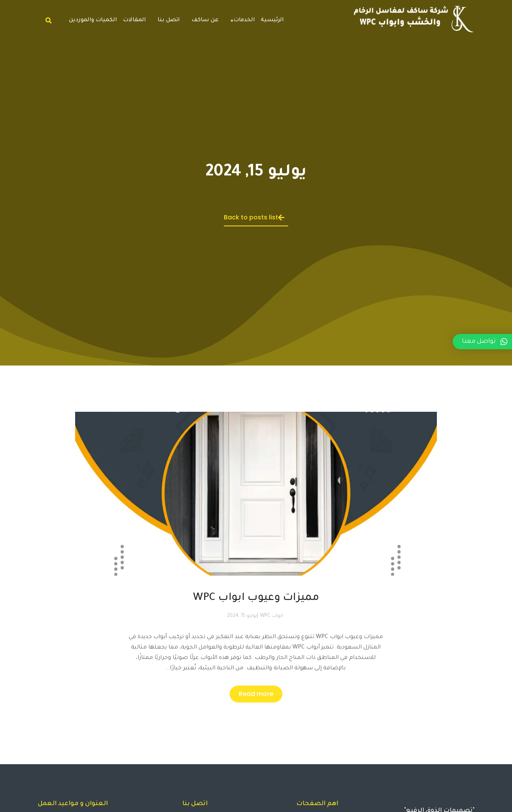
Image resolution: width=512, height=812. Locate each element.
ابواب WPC (271, 616)
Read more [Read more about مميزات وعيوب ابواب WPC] (256, 694)
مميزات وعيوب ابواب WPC (256, 598)
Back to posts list (254, 217)
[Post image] (256, 521)
